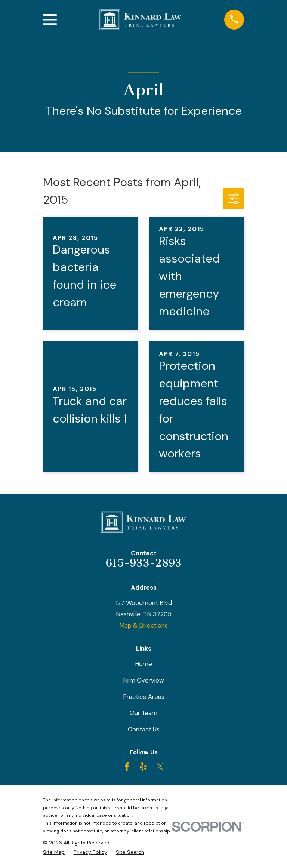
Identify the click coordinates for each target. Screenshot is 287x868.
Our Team (143, 713)
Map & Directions (143, 625)
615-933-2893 (144, 563)
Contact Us (144, 729)
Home (143, 664)
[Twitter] (160, 766)
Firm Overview (143, 680)
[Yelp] (143, 766)
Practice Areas (144, 697)
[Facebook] (127, 766)
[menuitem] (54, 852)
